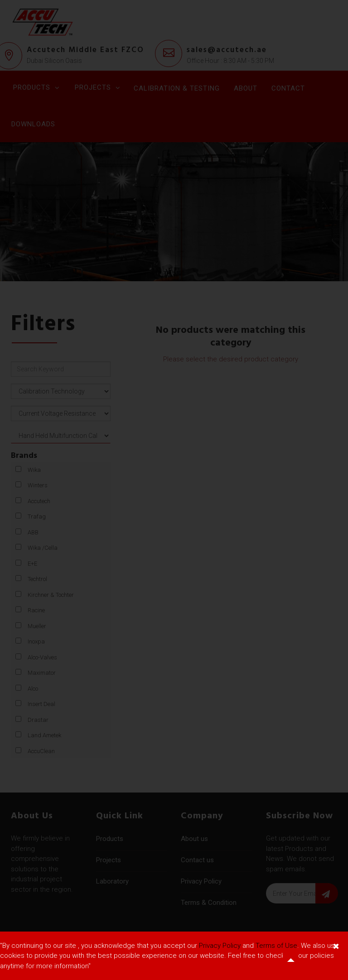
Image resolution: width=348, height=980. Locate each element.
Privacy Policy (220, 946)
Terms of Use (276, 946)
